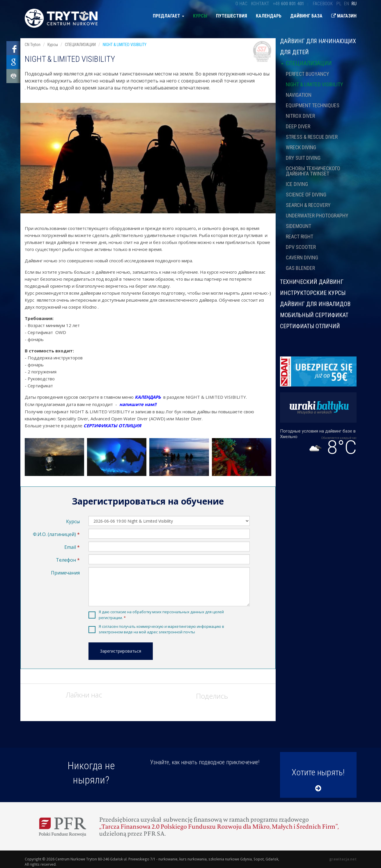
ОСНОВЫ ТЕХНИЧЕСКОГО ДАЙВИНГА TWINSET (313, 171)
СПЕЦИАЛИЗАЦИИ (306, 63)
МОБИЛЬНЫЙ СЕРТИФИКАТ (314, 315)
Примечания (65, 573)
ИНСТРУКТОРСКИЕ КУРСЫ (313, 293)
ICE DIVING (297, 184)
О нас (241, 4)
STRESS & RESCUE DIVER (312, 137)
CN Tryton (33, 45)
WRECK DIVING (301, 147)
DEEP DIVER (298, 126)
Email (70, 547)
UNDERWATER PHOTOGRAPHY (317, 216)
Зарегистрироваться (121, 651)
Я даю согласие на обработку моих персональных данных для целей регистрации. (161, 615)
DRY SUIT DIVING (303, 158)
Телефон (66, 560)
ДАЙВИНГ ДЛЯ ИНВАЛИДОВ (315, 304)
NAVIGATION (299, 95)
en (346, 4)
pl (339, 4)
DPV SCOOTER (301, 247)
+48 (288, 4)
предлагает (169, 16)
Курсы (200, 16)
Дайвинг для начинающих (318, 41)
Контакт (260, 4)
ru (354, 4)
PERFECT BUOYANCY (308, 74)
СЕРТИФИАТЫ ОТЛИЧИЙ (310, 326)
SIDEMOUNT (298, 226)
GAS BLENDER (300, 268)
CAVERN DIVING (302, 258)
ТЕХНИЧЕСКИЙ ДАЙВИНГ (312, 282)
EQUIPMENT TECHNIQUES (313, 105)
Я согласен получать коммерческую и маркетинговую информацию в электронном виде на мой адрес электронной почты (161, 629)
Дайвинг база (306, 16)
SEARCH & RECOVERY (308, 205)
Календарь (269, 16)
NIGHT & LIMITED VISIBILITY (314, 84)
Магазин (344, 16)
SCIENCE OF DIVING (306, 195)
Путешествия (232, 16)
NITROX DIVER (300, 116)
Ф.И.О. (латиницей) (54, 534)
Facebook (323, 4)
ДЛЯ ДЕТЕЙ (294, 52)
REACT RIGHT (300, 237)
